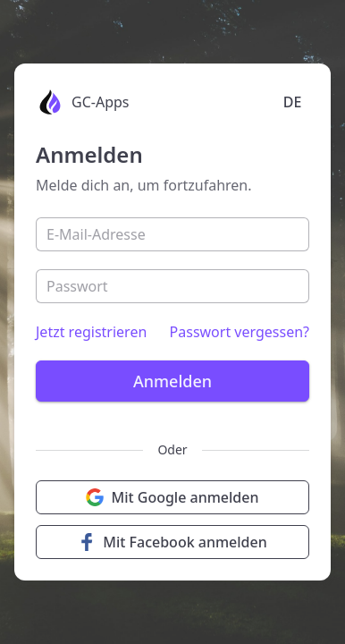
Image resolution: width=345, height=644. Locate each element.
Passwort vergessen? (240, 332)
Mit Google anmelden (172, 497)
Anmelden (172, 381)
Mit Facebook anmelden (172, 542)
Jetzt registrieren (91, 332)
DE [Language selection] (293, 102)
